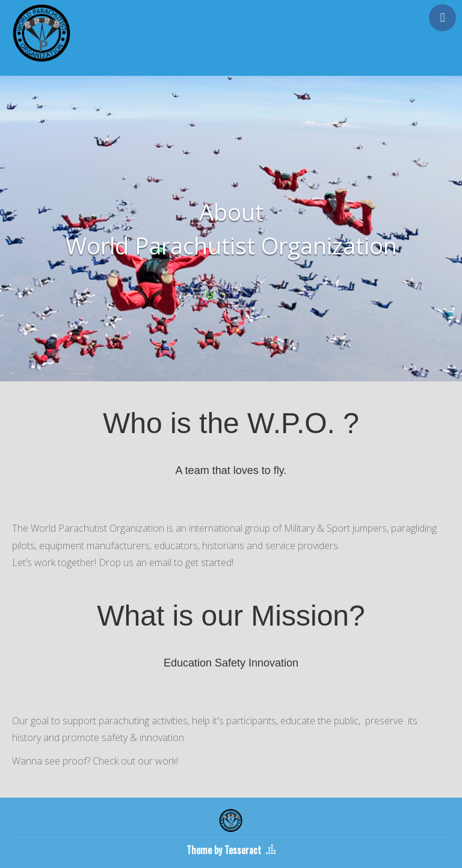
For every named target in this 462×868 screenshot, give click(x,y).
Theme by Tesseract (224, 850)
